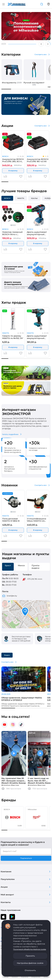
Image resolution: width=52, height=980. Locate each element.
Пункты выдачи (35, 567)
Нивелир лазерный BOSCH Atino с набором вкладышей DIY (12, 233)
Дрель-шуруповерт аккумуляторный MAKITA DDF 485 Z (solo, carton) (37, 337)
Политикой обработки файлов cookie (30, 949)
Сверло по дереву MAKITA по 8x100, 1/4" (13, 337)
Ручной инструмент (34, 84)
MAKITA (21, 198)
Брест (8, 565)
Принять (30, 956)
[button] (25, 612)
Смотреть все (41, 54)
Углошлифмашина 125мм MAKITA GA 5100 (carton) (36, 520)
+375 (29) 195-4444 (34, 579)
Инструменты (12, 83)
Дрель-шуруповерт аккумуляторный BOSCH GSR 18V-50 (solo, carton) (37, 233)
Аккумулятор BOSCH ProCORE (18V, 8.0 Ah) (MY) (13, 160)
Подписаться (26, 858)
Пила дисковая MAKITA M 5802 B (11, 520)
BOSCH (5, 156)
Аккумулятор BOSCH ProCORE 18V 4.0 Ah (38, 160)
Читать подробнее (10, 434)
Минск (21, 565)
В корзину (13, 171)
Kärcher (34, 198)
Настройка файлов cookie (30, 963)
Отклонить (30, 970)
